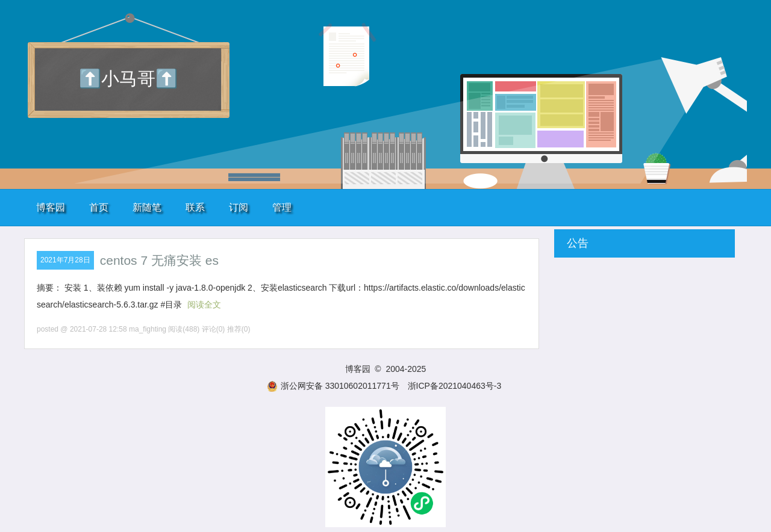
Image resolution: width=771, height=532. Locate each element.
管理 (282, 207)
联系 (195, 207)
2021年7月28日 (65, 260)
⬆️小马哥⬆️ (128, 79)
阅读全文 (204, 305)
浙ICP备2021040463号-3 (455, 386)
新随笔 (147, 207)
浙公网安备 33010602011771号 (333, 386)
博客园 (51, 207)
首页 (99, 207)
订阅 (239, 207)
